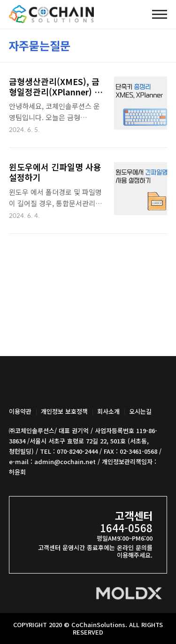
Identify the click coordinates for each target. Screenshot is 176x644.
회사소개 (108, 411)
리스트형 (162, 44)
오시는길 (140, 411)
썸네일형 (149, 44)
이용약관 (20, 411)
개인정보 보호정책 (64, 411)
